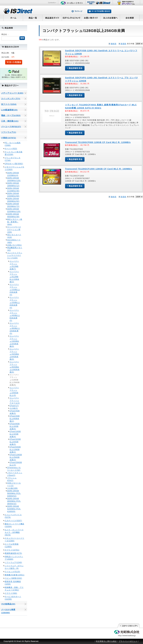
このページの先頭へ (128, 626)
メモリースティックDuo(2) (15, 474)
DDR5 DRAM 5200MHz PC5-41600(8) (14, 509)
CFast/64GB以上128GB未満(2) (15, 450)
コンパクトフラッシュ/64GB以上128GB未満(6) (15, 367)
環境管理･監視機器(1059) (13, 583)
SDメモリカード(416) (14, 236)
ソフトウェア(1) (9, 132)
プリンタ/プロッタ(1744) (13, 159)
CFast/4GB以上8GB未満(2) (15, 419)
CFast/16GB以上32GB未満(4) (15, 434)
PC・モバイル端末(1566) (13, 144)
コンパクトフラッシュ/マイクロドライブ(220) (15, 255)
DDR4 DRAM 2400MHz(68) (13, 195)
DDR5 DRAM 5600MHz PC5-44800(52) (14, 493)
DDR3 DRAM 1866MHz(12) (13, 184)
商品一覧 (33, 18)
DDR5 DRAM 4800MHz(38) (13, 215)
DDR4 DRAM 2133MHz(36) (13, 190)
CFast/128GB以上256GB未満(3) (15, 457)
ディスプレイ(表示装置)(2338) (14, 153)
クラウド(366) (11, 593)
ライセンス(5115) (12, 572)
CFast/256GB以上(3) (15, 464)
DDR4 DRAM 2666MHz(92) (13, 200)
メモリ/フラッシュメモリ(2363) (15, 168)
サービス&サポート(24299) (13, 598)
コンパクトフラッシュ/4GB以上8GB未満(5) (15, 315)
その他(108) (12, 488)
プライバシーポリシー (128, 641)
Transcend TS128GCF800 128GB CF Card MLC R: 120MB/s (98, 142)
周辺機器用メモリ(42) (15, 249)
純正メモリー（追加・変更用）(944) (15, 222)
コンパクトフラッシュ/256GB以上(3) (14, 392)
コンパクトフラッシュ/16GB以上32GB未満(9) (14, 341)
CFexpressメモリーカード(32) (14, 469)
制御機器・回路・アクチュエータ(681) (14, 589)
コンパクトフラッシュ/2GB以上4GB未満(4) (15, 303)
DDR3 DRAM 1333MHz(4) (13, 174)
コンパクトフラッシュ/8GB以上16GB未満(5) (15, 328)
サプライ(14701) (12, 550)
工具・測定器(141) (10, 121)
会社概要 (130, 18)
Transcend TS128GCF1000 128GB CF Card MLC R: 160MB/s (99, 169)
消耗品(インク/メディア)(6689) (14, 558)
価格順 (114, 44)
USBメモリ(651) (14, 245)
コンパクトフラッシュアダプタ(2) (15, 401)
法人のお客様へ (110, 18)
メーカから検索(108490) (8, 611)
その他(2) (14, 408)
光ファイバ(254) (9, 104)
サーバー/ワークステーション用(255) (14, 230)
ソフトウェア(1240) (13, 562)
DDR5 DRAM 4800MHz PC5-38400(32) (14, 501)
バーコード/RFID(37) (11, 127)
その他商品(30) (8, 604)
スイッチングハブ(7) (11, 99)
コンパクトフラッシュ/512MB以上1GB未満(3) (14, 277)
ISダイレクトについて (72, 18)
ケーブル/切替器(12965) (12, 545)
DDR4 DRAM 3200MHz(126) (14, 210)
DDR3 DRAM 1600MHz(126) (14, 179)
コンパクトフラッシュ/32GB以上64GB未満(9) (14, 354)
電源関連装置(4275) (13, 553)
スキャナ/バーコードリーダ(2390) (15, 540)
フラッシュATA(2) (12, 479)
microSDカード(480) (14, 241)
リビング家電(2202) (13, 578)
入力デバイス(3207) (13, 521)
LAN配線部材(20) (9, 110)
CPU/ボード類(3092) (14, 164)
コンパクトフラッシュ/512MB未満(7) (14, 265)
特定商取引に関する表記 (106, 641)
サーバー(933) (11, 149)
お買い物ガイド (91, 18)
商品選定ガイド (52, 18)
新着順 (124, 44)
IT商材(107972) (9, 138)
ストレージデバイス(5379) (13, 516)
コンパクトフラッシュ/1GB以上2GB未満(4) (15, 290)
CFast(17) (14, 406)
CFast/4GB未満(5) (15, 412)
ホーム (13, 18)
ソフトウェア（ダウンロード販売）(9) (14, 567)
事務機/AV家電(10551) (15, 575)
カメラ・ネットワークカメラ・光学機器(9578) (14, 532)
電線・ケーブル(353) (11, 115)
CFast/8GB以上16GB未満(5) (15, 426)
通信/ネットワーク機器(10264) (15, 525)
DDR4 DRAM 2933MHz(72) (13, 205)
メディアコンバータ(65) (12, 93)
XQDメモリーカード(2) (14, 484)
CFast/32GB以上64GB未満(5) (15, 442)
